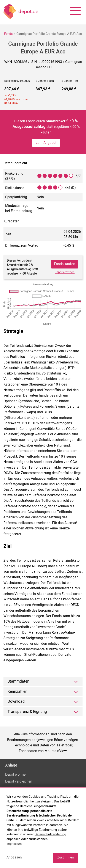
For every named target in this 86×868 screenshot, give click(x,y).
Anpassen (14, 857)
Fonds (8, 34)
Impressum (14, 844)
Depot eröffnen (65, 272)
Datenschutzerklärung (50, 834)
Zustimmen (65, 857)
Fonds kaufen (65, 264)
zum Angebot (46, 143)
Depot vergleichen (19, 781)
